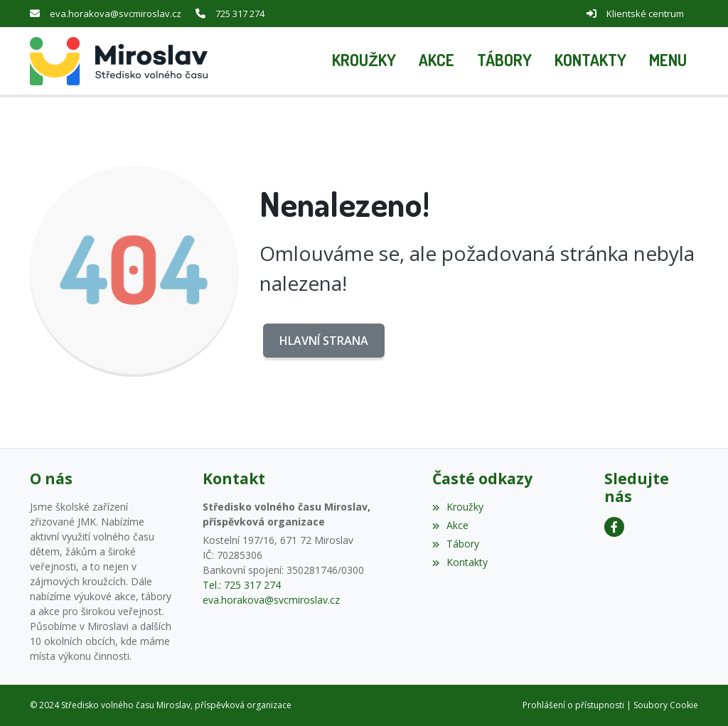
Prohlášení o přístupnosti (573, 705)
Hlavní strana (324, 341)
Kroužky (458, 507)
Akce (450, 525)
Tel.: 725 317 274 (242, 585)
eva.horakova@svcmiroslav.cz (116, 14)
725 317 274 (240, 14)
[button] (668, 61)
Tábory (456, 544)
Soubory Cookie (666, 705)
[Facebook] (614, 527)
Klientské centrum (645, 14)
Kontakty (460, 562)
